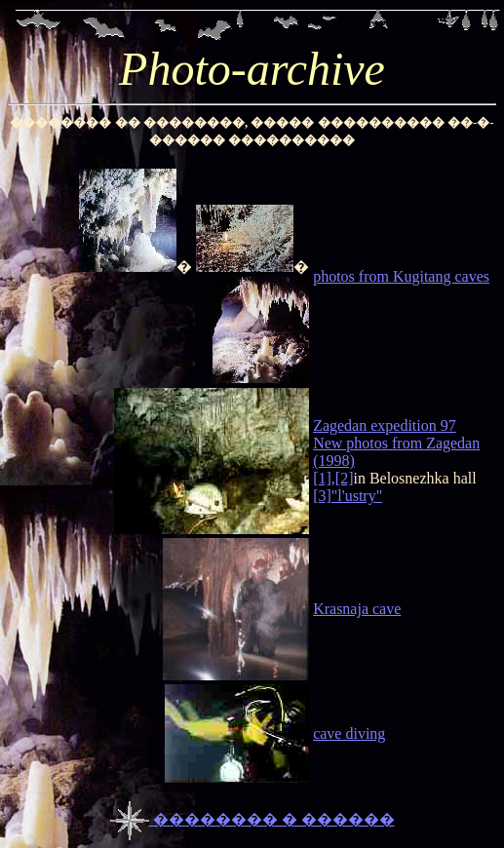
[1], (324, 478)
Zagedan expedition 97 (385, 425)
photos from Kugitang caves (401, 276)
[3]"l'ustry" (348, 496)
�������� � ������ (252, 819)
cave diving (349, 733)
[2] (345, 478)
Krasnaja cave (357, 609)
